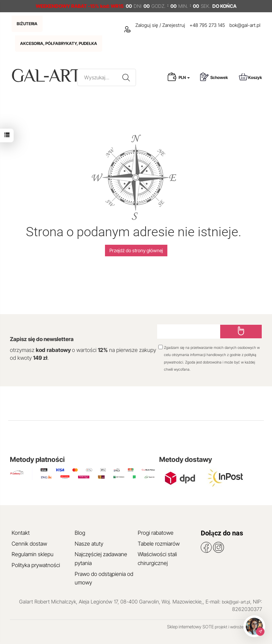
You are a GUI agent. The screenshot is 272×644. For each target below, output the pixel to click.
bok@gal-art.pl (245, 25)
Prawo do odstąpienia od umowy (104, 578)
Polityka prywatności (36, 565)
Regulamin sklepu (33, 554)
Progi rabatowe (156, 533)
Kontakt (21, 533)
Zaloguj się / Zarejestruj (155, 25)
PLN (184, 77)
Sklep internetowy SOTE (190, 627)
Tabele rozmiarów (159, 544)
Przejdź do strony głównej (136, 250)
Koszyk (251, 77)
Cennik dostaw (29, 544)
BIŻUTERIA (27, 24)
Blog (80, 533)
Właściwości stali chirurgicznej (157, 559)
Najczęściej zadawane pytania (101, 559)
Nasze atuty (89, 544)
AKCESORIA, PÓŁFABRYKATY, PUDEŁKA (59, 43)
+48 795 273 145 (207, 25)
